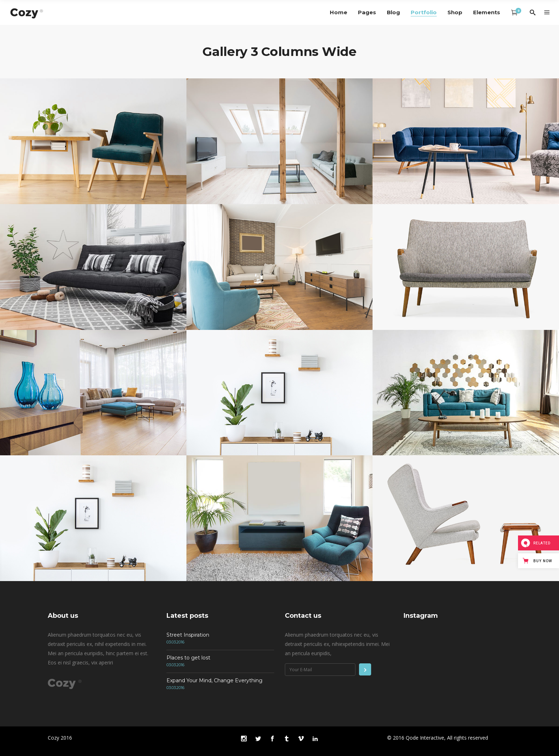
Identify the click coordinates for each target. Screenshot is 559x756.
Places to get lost (188, 658)
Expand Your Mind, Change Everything (214, 680)
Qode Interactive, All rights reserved (447, 738)
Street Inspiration (188, 635)
